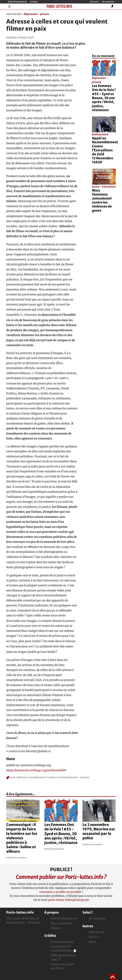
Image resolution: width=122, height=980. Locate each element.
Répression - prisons (36, 14)
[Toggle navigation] (112, 7)
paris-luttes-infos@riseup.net (68, 900)
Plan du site (97, 932)
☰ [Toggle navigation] (9, 6)
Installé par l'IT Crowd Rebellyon (63, 949)
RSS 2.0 (94, 937)
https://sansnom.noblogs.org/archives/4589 (36, 770)
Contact (34, 2)
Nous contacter (61, 923)
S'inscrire (94, 2)
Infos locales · (15, 14)
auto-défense (18, 777)
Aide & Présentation (17, 2)
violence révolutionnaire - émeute (69, 777)
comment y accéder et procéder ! (61, 892)
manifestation (37, 777)
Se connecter (108, 2)
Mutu (93, 942)
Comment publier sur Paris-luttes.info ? (61, 877)
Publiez (56, 928)
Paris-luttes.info (59, 6)
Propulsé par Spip (62, 942)
